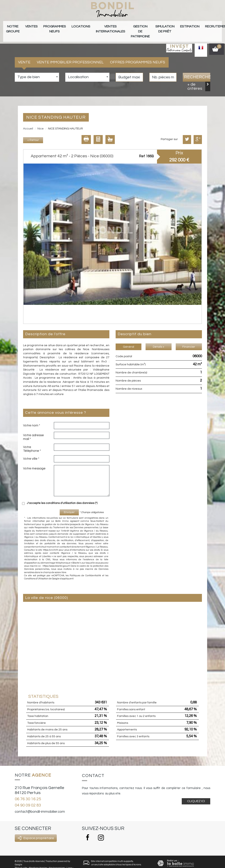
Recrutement (180, 25)
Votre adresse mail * (33, 429)
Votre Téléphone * (32, 441)
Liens (69, 860)
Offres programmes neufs (138, 54)
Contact (202, 25)
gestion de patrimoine (117, 27)
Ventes (27, 25)
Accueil (28, 121)
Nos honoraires (57, 860)
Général (129, 339)
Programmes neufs (46, 27)
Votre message (34, 461)
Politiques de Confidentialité (85, 568)
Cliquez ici (196, 793)
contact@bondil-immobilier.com (40, 804)
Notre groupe (11, 27)
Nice (41, 121)
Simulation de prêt (137, 27)
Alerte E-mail (218, 27)
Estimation (158, 25)
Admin (18, 863)
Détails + (159, 339)
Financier (189, 339)
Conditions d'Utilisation (36, 571)
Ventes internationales (92, 27)
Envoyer (69, 505)
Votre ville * (31, 451)
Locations (68, 25)
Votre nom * (32, 417)
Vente (24, 54)
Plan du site (21, 860)
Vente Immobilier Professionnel (70, 54)
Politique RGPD (32, 863)
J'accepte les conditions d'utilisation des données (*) (62, 495)
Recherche (197, 69)
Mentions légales (38, 860)
